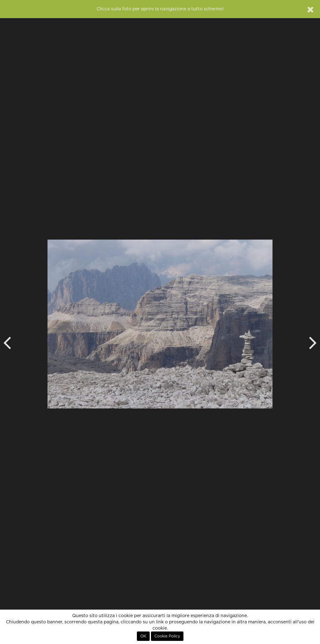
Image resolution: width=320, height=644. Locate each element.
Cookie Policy (167, 636)
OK (143, 636)
